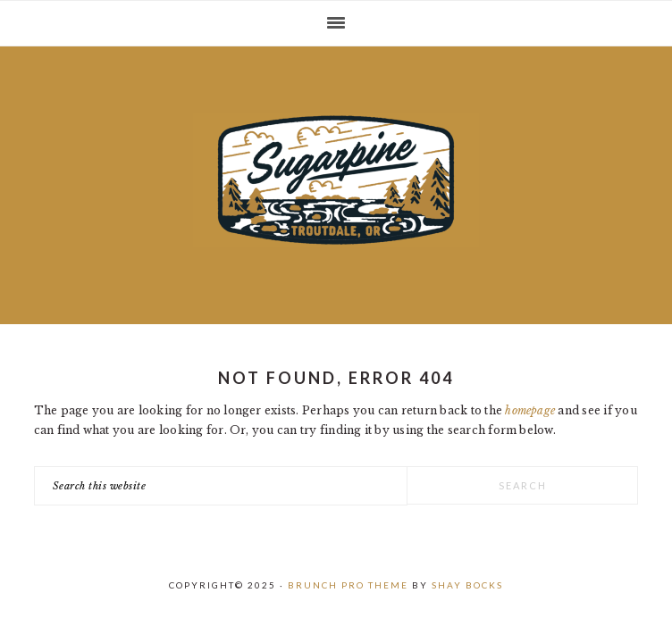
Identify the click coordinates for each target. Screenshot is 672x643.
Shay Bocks (467, 585)
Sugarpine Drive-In (336, 180)
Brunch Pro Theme (348, 585)
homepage (530, 410)
